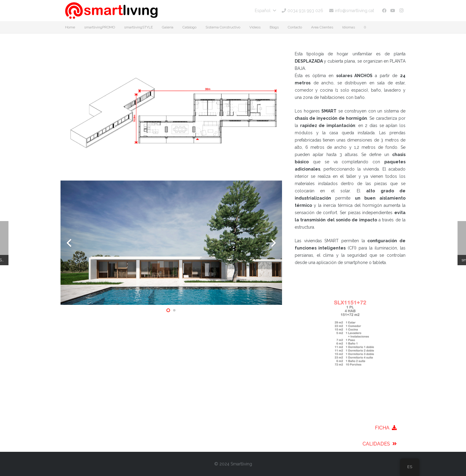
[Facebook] (384, 11)
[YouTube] (393, 11)
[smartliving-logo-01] (111, 11)
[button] (265, 11)
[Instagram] (401, 11)
